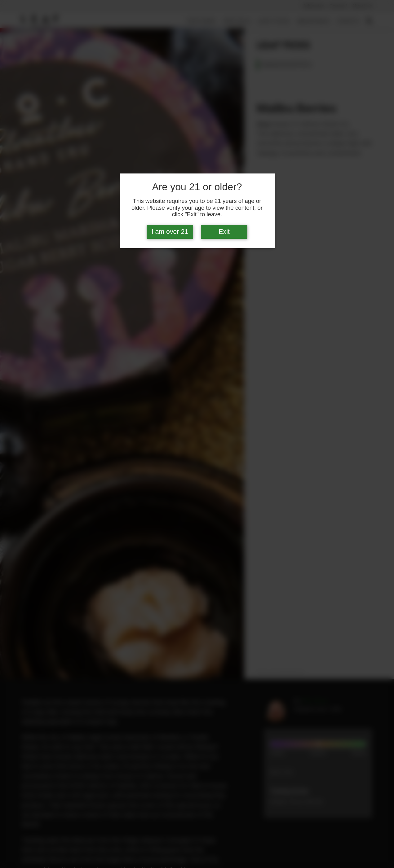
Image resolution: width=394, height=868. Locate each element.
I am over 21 (170, 232)
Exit (224, 232)
